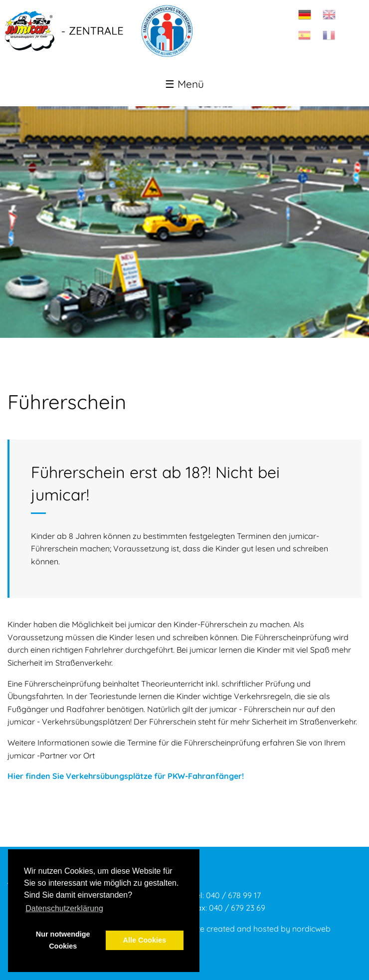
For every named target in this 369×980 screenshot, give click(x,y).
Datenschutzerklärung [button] (64, 908)
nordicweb (311, 929)
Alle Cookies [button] (145, 940)
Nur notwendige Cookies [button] (63, 940)
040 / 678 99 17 (233, 895)
